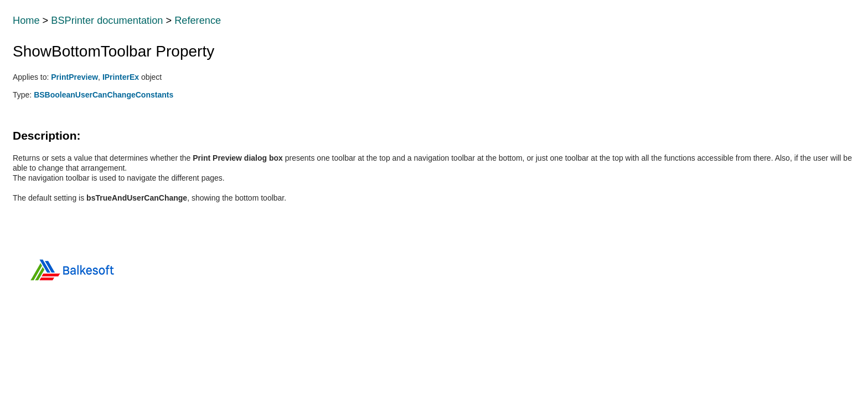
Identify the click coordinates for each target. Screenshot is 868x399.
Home (26, 21)
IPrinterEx (121, 77)
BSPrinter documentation (107, 21)
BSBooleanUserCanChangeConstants (104, 95)
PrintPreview (74, 77)
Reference (198, 21)
